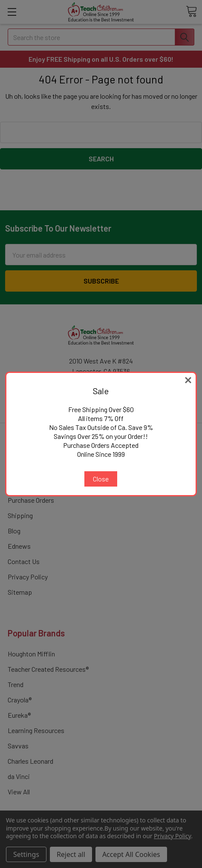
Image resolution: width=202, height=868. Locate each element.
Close (101, 479)
